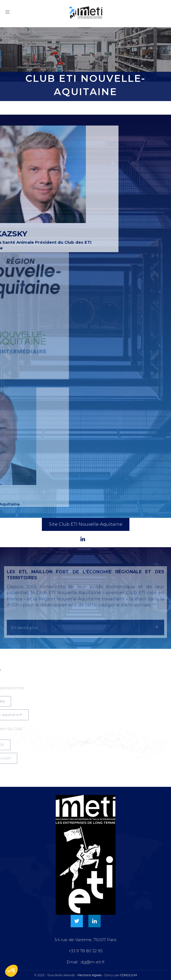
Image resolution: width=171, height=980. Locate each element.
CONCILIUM (129, 975)
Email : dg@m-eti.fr (86, 962)
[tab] (85, 627)
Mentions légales (90, 975)
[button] (11, 971)
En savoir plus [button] (24, 627)
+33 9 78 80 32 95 (86, 951)
